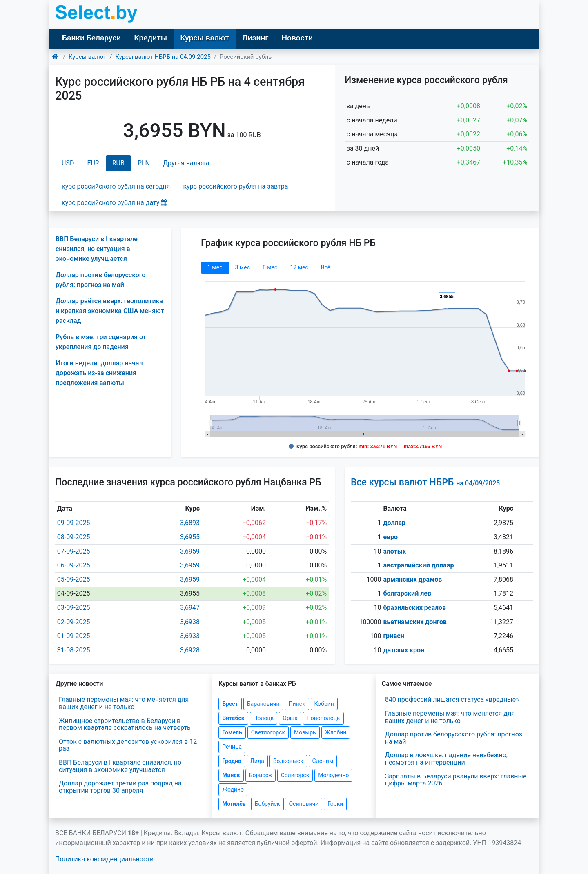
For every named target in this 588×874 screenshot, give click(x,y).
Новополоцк (323, 718)
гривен (394, 636)
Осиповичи (304, 804)
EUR (93, 163)
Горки (335, 804)
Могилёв (234, 804)
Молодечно (333, 775)
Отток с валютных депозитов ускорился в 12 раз (128, 745)
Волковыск (288, 761)
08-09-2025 (74, 537)
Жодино (233, 789)
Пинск (297, 704)
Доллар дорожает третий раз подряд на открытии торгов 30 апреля (120, 787)
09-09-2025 (74, 523)
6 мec (270, 267)
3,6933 (190, 636)
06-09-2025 (74, 565)
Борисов (261, 775)
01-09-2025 (74, 636)
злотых (394, 551)
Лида (257, 761)
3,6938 (190, 622)
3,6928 (190, 650)
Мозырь (305, 732)
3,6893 (190, 523)
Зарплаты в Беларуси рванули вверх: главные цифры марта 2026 (456, 780)
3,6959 (190, 551)
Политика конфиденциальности (104, 859)
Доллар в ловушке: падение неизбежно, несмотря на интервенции (446, 759)
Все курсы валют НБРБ (425, 482)
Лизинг (255, 38)
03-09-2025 (74, 608)
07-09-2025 (74, 551)
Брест (230, 704)
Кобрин (324, 704)
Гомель (232, 732)
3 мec (242, 267)
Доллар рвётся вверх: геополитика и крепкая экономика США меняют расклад (110, 311)
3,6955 (190, 537)
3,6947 (190, 608)
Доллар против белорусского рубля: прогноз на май (454, 738)
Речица (232, 747)
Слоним (323, 761)
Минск (231, 775)
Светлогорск (268, 732)
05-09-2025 (74, 579)
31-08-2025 (74, 650)
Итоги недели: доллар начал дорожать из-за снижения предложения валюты (99, 373)
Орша (290, 718)
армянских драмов (412, 579)
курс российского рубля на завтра (235, 186)
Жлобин (336, 732)
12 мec (299, 267)
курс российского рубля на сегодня (116, 186)
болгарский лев (407, 593)
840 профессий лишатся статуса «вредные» (452, 699)
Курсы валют (205, 38)
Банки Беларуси (91, 38)
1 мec (215, 267)
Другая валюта (186, 163)
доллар (394, 523)
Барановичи (263, 704)
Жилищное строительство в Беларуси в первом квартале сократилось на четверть (125, 724)
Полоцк (264, 718)
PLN (144, 163)
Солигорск (295, 775)
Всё (326, 267)
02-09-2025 (74, 622)
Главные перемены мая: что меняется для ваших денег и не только (124, 703)
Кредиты (150, 38)
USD (68, 163)
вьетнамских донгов (415, 622)
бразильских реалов (414, 608)
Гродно (232, 761)
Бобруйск (267, 804)
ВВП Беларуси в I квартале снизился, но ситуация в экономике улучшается (97, 249)
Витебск (233, 718)
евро (390, 537)
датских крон (404, 650)
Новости (297, 38)
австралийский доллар (418, 565)
